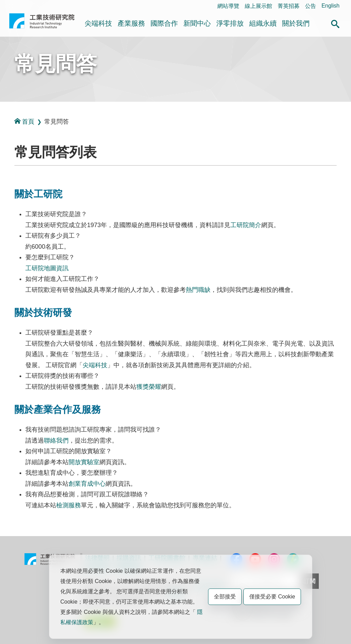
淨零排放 (230, 23)
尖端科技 (98, 23)
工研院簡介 (246, 225)
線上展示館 (258, 6)
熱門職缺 (198, 290)
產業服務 (131, 23)
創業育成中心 (87, 484)
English (330, 6)
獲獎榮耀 (149, 387)
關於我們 (296, 23)
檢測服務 (69, 505)
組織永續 (263, 23)
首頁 (24, 121)
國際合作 (164, 23)
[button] (335, 23)
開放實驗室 (84, 462)
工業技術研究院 (42, 24)
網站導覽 (228, 6)
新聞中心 (197, 23)
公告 (311, 6)
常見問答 (56, 64)
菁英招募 (289, 6)
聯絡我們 (56, 441)
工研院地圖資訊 (47, 268)
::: (11, 6)
